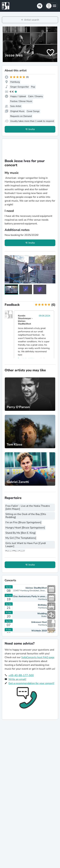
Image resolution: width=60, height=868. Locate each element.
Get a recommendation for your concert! (31, 683)
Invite (32, 129)
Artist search (32, 20)
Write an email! (17, 679)
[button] (51, 6)
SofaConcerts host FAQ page (38, 657)
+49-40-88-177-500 (21, 675)
